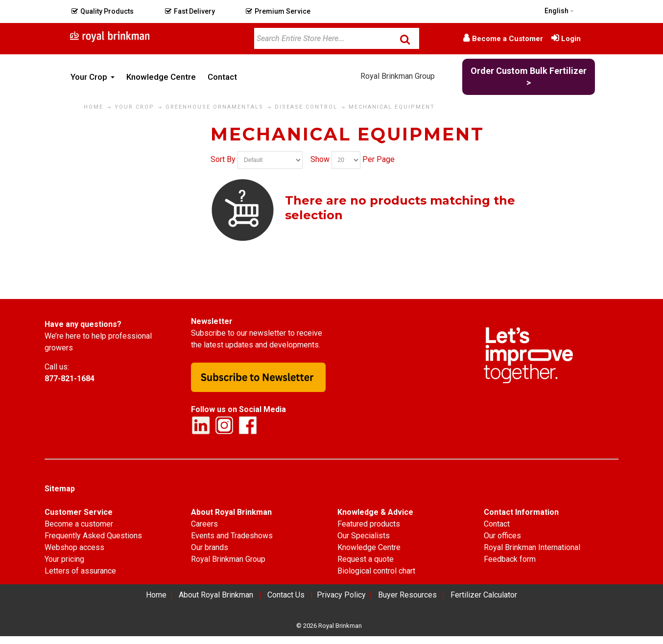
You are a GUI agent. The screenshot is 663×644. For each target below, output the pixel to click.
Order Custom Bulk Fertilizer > (529, 77)
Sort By (223, 160)
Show (320, 160)
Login (571, 39)
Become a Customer (508, 39)
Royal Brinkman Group (398, 76)
